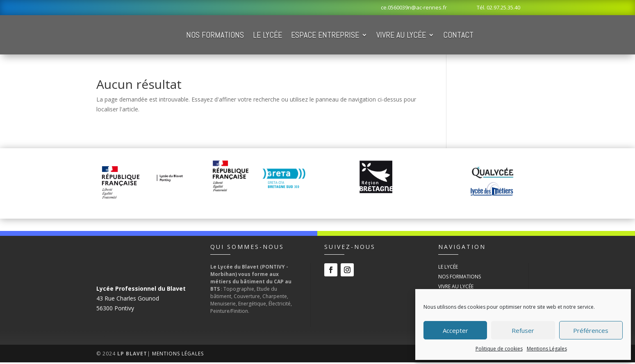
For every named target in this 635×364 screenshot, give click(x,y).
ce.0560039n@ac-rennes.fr (414, 7)
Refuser (523, 330)
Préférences (591, 330)
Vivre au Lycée (447, 36)
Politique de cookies (499, 349)
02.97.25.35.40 (503, 7)
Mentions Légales (547, 349)
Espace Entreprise (371, 36)
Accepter (455, 330)
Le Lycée (314, 36)
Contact (505, 36)
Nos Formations (261, 36)
